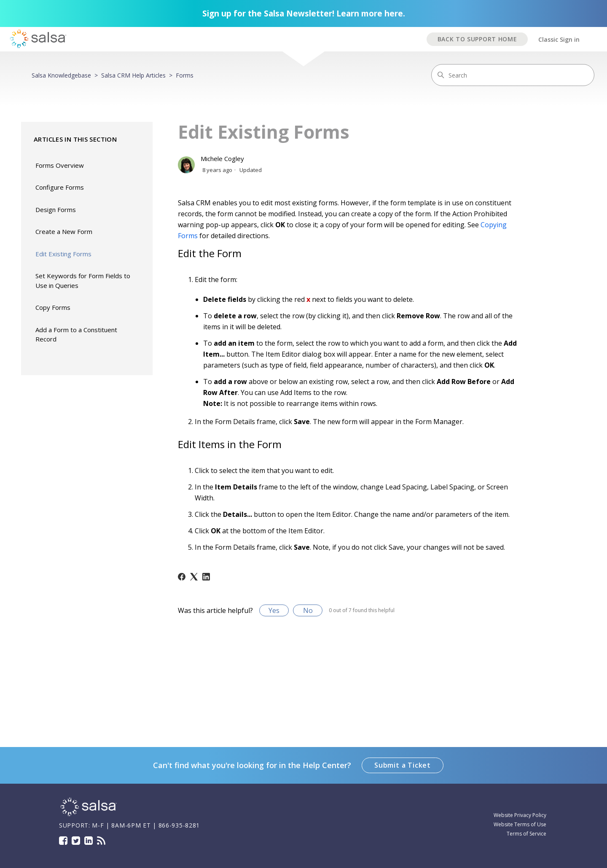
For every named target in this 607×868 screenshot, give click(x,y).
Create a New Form (64, 231)
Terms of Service (526, 834)
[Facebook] (182, 577)
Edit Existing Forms (63, 254)
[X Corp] (194, 577)
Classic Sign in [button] (559, 39)
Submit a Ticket (403, 765)
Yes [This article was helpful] (274, 610)
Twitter (76, 841)
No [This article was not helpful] (308, 610)
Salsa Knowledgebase (61, 75)
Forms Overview (60, 165)
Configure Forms (60, 187)
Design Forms (56, 210)
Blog (101, 841)
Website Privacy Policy (520, 815)
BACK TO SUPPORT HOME (477, 39)
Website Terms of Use (520, 824)
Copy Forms (53, 307)
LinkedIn (89, 841)
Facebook (63, 841)
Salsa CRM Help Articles (133, 75)
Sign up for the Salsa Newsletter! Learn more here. (304, 13)
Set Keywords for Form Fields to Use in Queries (83, 281)
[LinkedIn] (206, 577)
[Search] (513, 75)
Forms (185, 75)
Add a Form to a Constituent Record (76, 335)
